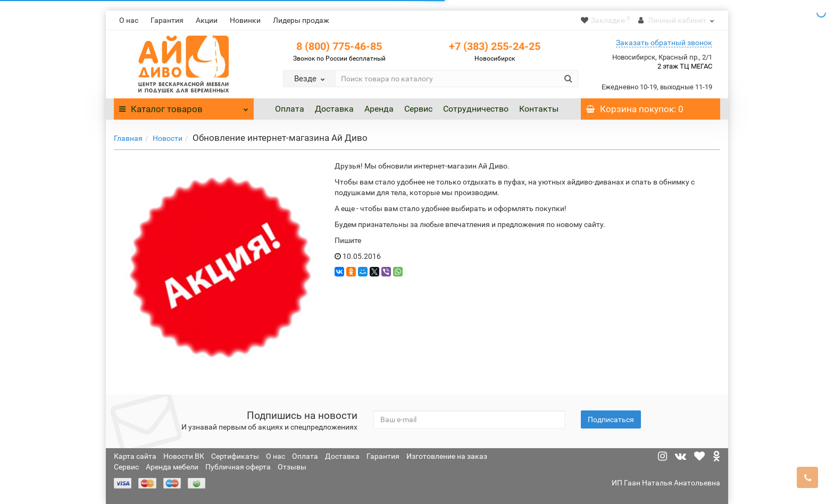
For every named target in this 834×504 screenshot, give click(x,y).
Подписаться (611, 419)
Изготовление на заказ (447, 456)
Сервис (418, 109)
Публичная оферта (238, 467)
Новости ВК (184, 456)
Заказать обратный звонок (664, 43)
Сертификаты (235, 456)
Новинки (245, 20)
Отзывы (292, 467)
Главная (128, 138)
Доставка (334, 109)
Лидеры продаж (301, 20)
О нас (129, 20)
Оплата (290, 109)
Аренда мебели (172, 467)
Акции (207, 20)
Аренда (379, 109)
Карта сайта (135, 456)
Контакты (539, 109)
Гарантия (167, 20)
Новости (168, 138)
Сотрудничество (476, 109)
